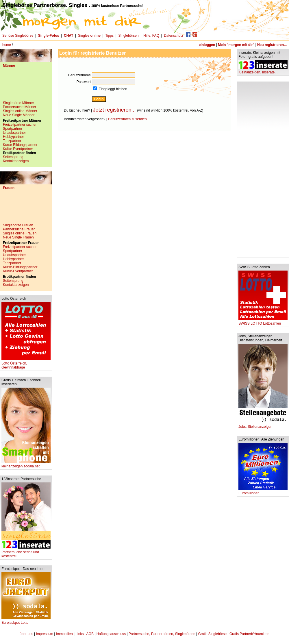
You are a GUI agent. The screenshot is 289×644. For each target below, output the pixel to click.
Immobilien (64, 634)
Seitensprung (13, 157)
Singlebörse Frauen (18, 225)
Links (79, 634)
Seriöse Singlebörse (18, 36)
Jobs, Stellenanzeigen (263, 425)
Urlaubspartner (14, 133)
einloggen (207, 45)
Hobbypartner (13, 137)
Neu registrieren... (272, 45)
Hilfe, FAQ (151, 36)
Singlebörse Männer (18, 103)
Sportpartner (13, 129)
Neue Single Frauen (18, 237)
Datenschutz (174, 36)
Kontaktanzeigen (16, 161)
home (7, 45)
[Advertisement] (26, 86)
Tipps (109, 36)
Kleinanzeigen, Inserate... (263, 71)
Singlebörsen (129, 36)
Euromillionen (263, 492)
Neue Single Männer (19, 115)
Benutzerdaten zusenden (127, 119)
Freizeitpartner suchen (20, 125)
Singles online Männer (20, 111)
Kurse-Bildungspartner (20, 145)
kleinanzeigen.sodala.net (26, 465)
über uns (26, 634)
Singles (90, 36)
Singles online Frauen (20, 233)
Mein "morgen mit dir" (236, 45)
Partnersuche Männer (20, 107)
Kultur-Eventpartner (18, 149)
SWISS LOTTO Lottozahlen (263, 322)
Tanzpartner (12, 141)
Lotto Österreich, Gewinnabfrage (26, 364)
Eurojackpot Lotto (26, 621)
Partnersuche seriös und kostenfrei (26, 553)
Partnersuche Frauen (19, 229)
